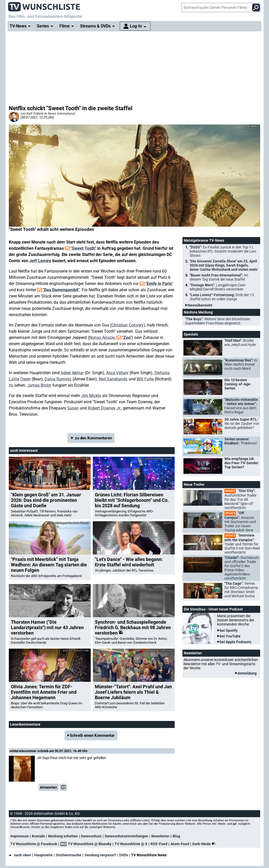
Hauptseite (43, 855)
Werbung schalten (63, 836)
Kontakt (38, 836)
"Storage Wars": (218, 287)
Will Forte (145, 379)
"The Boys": (218, 321)
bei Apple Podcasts (236, 642)
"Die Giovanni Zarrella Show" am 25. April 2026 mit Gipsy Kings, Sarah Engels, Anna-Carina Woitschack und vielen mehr (224, 265)
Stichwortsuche (69, 855)
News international (61, 113)
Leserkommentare (25, 724)
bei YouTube (230, 636)
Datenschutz (91, 836)
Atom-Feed (180, 844)
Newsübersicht (200, 305)
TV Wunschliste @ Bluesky (90, 844)
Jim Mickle (91, 396)
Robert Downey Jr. (104, 408)
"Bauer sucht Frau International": (219, 277)
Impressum (20, 836)
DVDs (124, 855)
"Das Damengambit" (61, 290)
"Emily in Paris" (159, 284)
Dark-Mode (205, 844)
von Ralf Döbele (32, 113)
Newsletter (160, 836)
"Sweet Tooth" (83, 248)
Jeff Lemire (40, 261)
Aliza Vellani (117, 373)
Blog (176, 836)
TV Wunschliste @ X (131, 844)
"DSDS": (223, 251)
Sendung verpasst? (100, 855)
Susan (73, 408)
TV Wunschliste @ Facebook (34, 844)
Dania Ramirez (58, 379)
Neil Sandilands (113, 379)
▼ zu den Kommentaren (91, 438)
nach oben (20, 855)
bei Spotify (229, 630)
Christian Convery (128, 325)
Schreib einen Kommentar (92, 735)
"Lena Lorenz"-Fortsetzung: (222, 297)
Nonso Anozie (102, 338)
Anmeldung (247, 673)
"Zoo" (127, 338)
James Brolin (39, 385)
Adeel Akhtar (72, 373)
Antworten (48, 787)
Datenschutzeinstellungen (126, 836)
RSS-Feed (159, 844)
